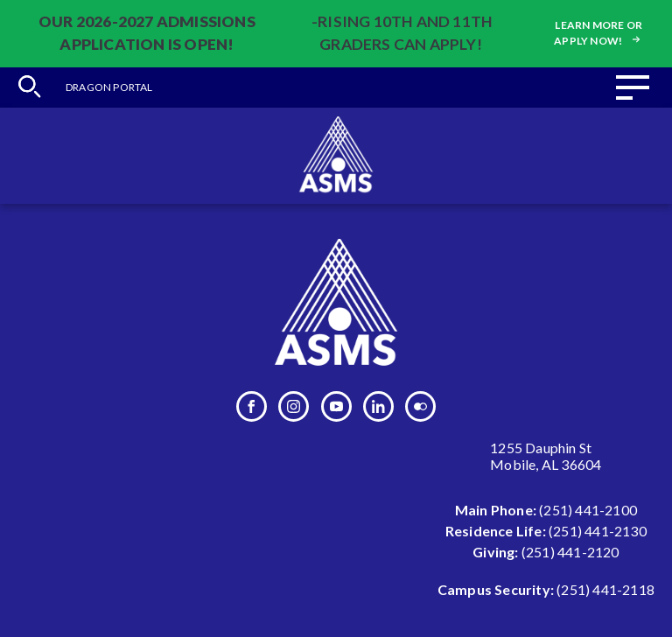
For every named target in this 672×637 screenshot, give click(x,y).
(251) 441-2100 (588, 510)
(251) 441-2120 (570, 552)
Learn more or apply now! (598, 33)
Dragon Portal (109, 87)
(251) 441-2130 (598, 531)
